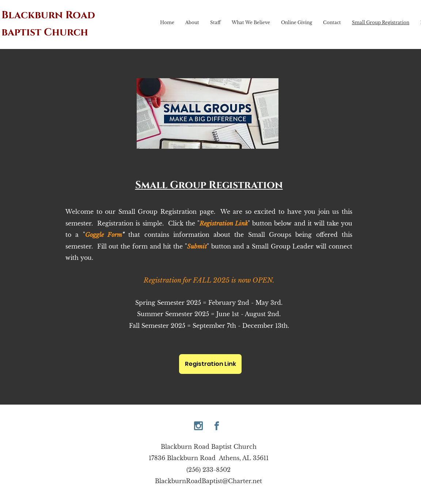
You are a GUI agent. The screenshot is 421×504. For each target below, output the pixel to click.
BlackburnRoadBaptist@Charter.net (208, 481)
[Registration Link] (210, 364)
